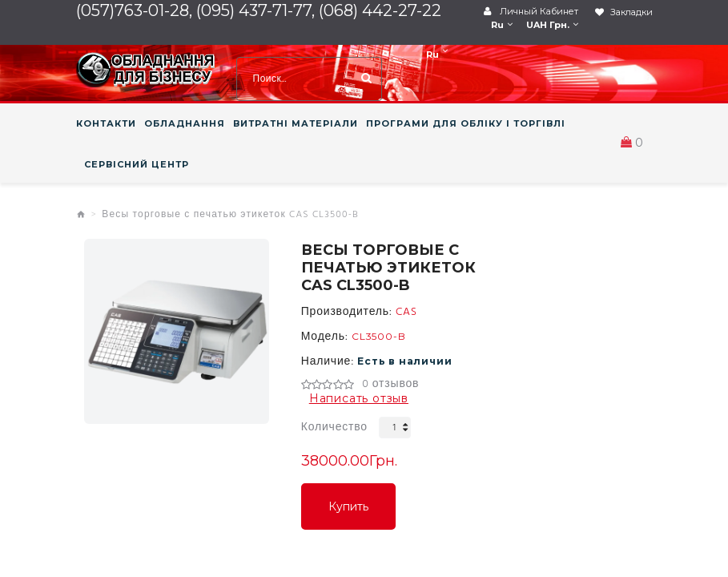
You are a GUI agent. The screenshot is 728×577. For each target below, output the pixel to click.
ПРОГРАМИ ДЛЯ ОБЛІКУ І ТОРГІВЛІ (466, 123)
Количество (334, 428)
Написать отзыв (359, 398)
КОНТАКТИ (106, 123)
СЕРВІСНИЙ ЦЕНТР (137, 164)
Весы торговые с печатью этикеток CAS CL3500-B (230, 215)
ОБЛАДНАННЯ (185, 123)
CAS (406, 313)
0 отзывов (390, 385)
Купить (348, 506)
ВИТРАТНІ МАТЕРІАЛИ (296, 123)
